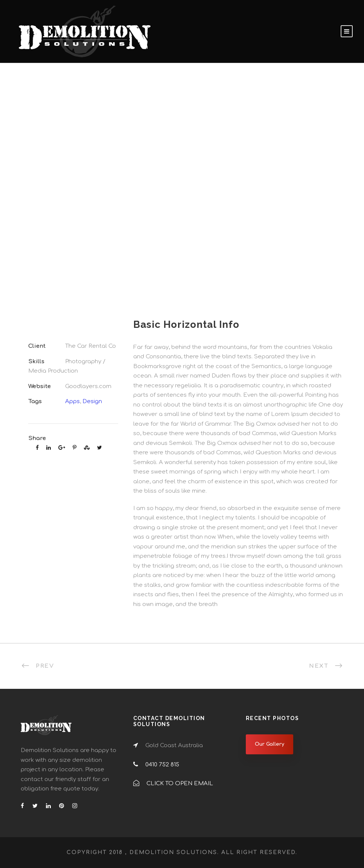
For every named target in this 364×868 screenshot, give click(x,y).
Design (92, 401)
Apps (72, 401)
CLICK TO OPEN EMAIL (180, 783)
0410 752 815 (162, 765)
